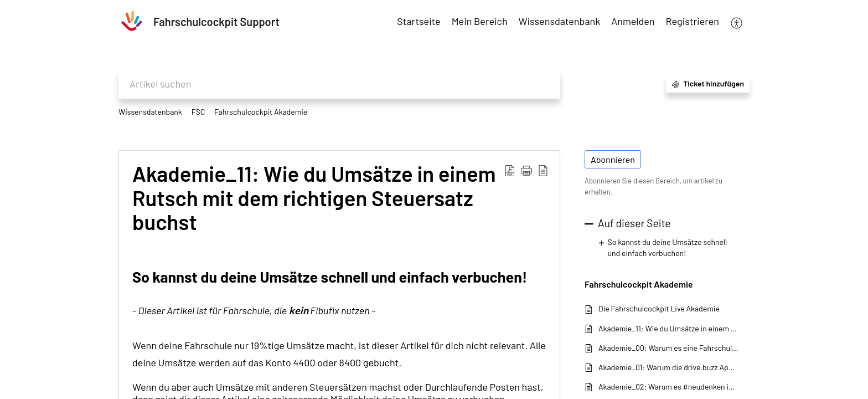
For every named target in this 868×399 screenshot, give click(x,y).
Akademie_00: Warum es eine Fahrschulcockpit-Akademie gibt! (668, 348)
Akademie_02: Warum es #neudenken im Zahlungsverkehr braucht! (668, 387)
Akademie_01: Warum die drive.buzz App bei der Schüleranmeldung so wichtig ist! (668, 367)
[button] (737, 22)
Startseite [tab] (418, 21)
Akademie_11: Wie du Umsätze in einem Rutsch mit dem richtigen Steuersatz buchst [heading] (314, 198)
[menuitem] (633, 22)
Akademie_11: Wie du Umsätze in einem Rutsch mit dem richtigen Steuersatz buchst (668, 328)
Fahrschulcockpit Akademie (261, 112)
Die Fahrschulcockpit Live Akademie (659, 308)
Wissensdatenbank (150, 112)
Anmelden (633, 21)
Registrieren (693, 21)
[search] (339, 84)
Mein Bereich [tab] (480, 21)
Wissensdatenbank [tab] (560, 21)
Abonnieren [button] (613, 159)
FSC (198, 112)
